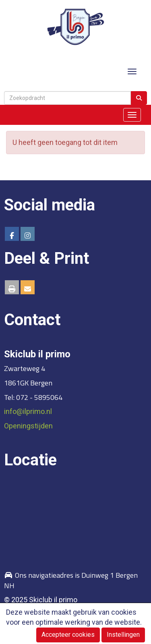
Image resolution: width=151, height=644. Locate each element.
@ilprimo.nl (28, 411)
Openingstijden (28, 426)
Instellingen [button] (123, 635)
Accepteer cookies (68, 635)
